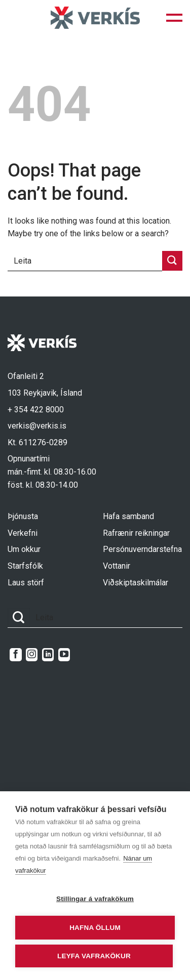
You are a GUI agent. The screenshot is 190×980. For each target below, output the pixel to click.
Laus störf (26, 583)
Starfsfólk (25, 566)
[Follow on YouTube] (64, 655)
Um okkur (24, 549)
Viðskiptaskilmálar (136, 583)
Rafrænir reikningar (136, 533)
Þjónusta (23, 516)
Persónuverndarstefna (142, 549)
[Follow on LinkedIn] (48, 655)
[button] (174, 18)
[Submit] (172, 261)
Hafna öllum (95, 928)
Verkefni (23, 533)
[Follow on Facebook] (15, 655)
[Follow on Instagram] (32, 655)
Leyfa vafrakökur (94, 956)
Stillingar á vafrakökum (95, 899)
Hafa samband (128, 516)
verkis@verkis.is (37, 426)
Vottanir (117, 566)
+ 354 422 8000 (36, 410)
